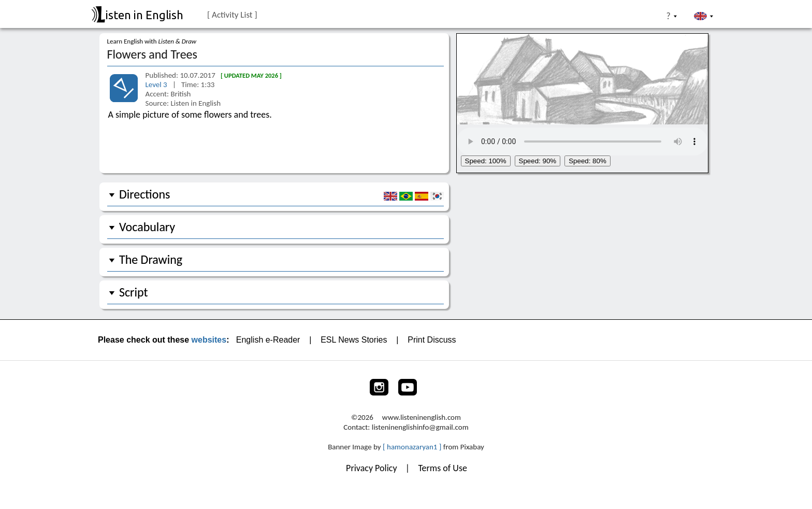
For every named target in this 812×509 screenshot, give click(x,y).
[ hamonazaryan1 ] (412, 447)
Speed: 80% (588, 161)
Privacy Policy (373, 468)
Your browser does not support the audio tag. (582, 140)
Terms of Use (443, 468)
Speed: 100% (486, 161)
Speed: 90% (538, 161)
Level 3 (157, 84)
